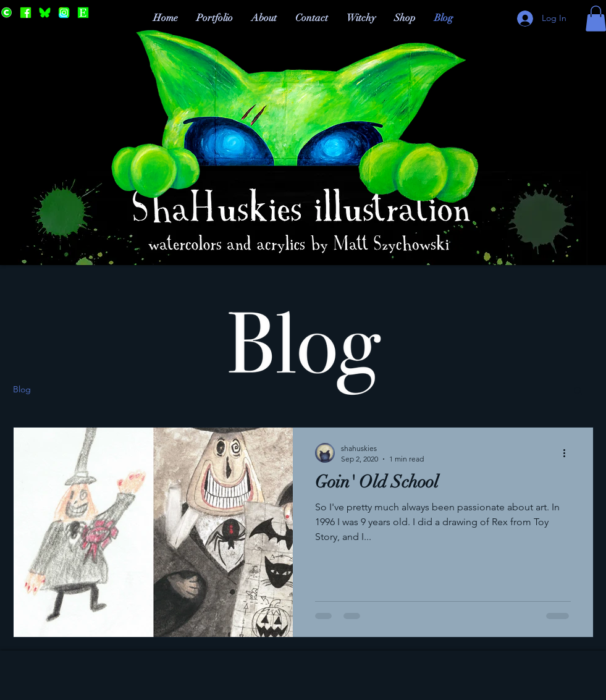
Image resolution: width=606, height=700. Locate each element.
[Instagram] (64, 13)
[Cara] (6, 13)
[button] (578, 391)
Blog (22, 389)
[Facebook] (26, 13)
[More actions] (569, 453)
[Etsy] (83, 13)
